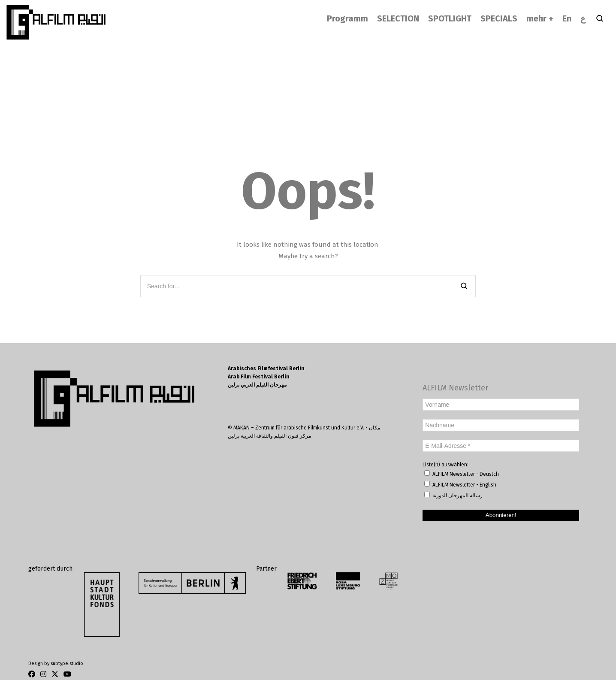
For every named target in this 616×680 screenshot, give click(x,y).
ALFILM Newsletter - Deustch (462, 474)
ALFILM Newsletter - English (460, 484)
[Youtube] (66, 674)
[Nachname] (501, 425)
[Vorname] (501, 405)
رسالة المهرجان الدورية (453, 495)
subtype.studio (67, 663)
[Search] (464, 286)
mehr (536, 18)
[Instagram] (43, 674)
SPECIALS (499, 18)
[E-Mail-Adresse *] (501, 446)
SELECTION (398, 18)
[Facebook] (33, 674)
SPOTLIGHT (450, 18)
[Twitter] (55, 674)
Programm (347, 18)
